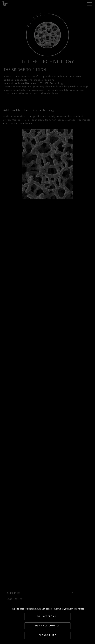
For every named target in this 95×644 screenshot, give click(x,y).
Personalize (47, 635)
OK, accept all (47, 616)
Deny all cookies (48, 626)
